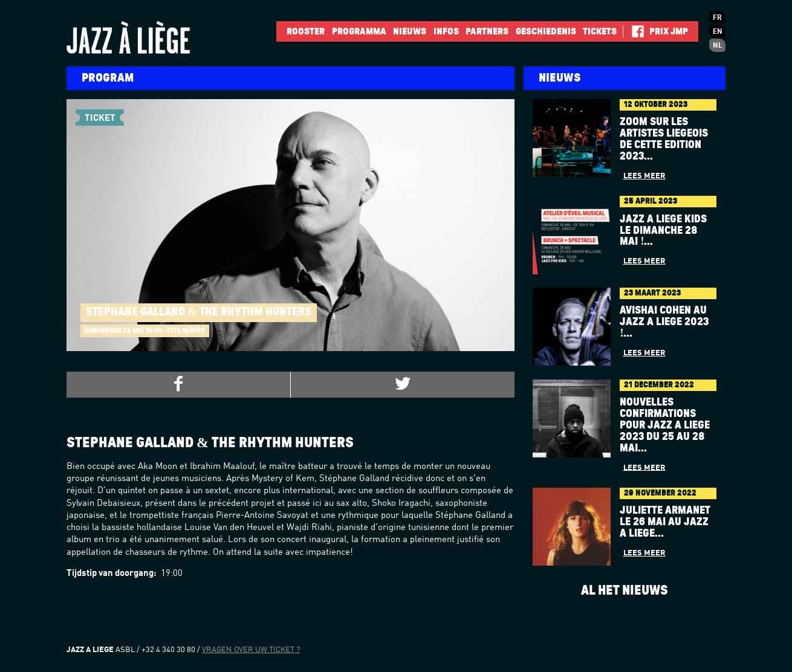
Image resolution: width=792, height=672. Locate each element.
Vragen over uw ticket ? (251, 650)
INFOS (446, 31)
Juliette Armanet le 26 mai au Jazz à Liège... (665, 522)
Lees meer (644, 176)
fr (717, 18)
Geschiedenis (546, 31)
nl (718, 46)
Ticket (100, 116)
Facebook (633, 31)
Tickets (600, 31)
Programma (359, 31)
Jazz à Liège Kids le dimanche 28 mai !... (663, 231)
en (718, 32)
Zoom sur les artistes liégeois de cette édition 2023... (664, 139)
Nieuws (410, 31)
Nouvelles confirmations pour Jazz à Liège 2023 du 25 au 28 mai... (665, 425)
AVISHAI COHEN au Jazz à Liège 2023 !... (664, 322)
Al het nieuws (625, 590)
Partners (487, 31)
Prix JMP (669, 31)
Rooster (306, 31)
